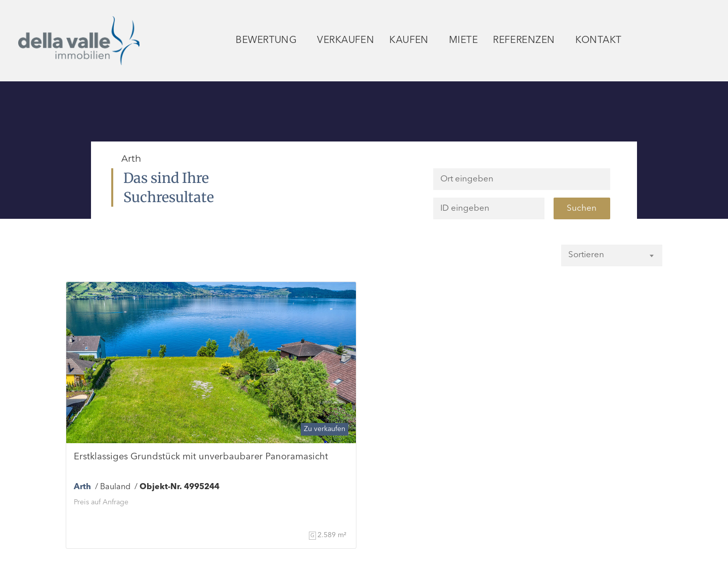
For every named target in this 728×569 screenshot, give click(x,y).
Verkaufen (346, 41)
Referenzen (526, 41)
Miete (463, 41)
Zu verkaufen (325, 429)
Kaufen (412, 41)
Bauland (115, 487)
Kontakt (601, 41)
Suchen (582, 208)
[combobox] (612, 255)
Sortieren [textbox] (586, 255)
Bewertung (269, 41)
